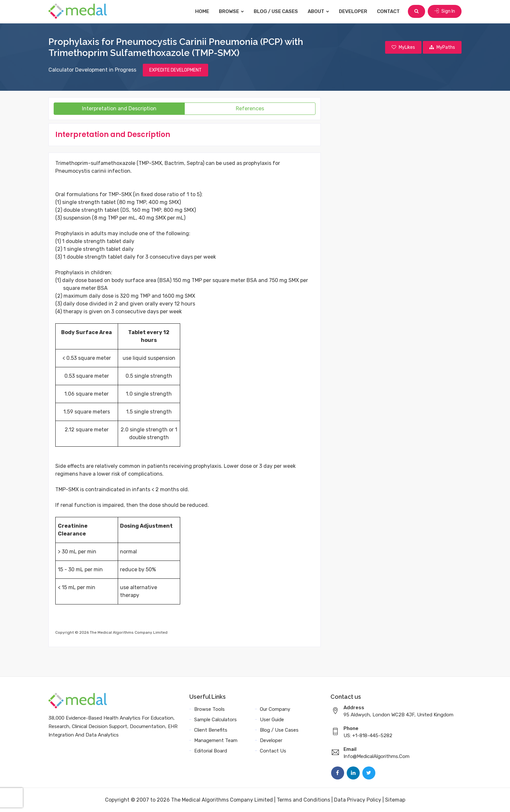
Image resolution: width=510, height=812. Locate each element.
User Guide (272, 720)
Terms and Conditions (303, 800)
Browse (231, 11)
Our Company (275, 709)
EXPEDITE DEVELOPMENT (175, 70)
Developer (353, 11)
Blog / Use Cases (276, 11)
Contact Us (273, 751)
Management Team (216, 740)
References (250, 108)
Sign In (445, 11)
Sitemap (395, 800)
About (318, 11)
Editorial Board (211, 751)
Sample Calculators (215, 720)
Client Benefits (211, 730)
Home (202, 11)
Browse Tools (209, 709)
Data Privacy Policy (358, 800)
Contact (388, 11)
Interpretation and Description (119, 108)
